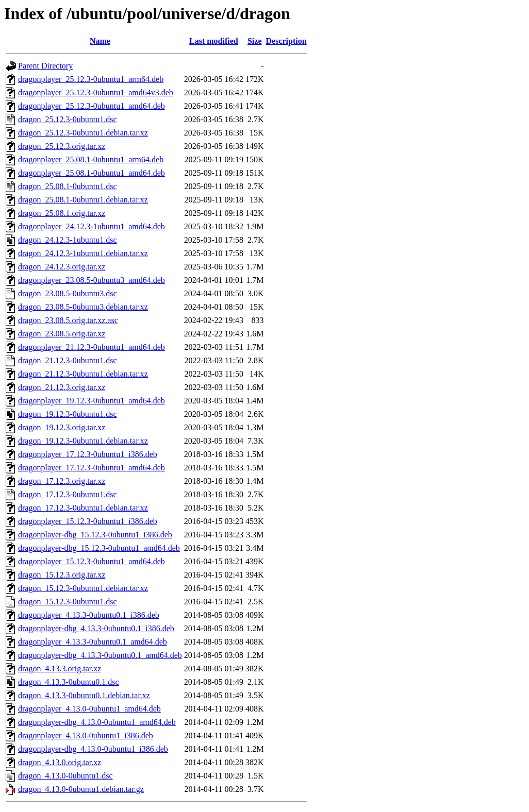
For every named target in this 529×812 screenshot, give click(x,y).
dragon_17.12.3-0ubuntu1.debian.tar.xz (83, 508)
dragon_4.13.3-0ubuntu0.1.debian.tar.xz (84, 695)
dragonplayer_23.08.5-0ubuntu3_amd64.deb (92, 280)
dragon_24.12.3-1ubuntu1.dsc (68, 240)
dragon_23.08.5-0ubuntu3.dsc (68, 293)
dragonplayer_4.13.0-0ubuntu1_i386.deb (86, 735)
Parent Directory (45, 66)
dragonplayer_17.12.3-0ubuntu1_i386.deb (88, 454)
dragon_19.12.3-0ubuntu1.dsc (68, 414)
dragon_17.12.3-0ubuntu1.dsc (68, 494)
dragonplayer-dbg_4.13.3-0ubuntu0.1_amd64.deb (100, 655)
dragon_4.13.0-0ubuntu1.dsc (65, 776)
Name (100, 41)
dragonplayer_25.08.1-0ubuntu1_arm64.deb (91, 159)
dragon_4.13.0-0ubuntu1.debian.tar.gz (81, 789)
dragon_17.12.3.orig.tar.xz (62, 481)
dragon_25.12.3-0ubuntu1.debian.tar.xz (83, 133)
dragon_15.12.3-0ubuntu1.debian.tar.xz (83, 588)
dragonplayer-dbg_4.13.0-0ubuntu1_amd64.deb (97, 722)
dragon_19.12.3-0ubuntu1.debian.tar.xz (83, 441)
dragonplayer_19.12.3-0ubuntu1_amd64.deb (92, 401)
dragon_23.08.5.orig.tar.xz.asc (68, 320)
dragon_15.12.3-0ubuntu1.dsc (68, 602)
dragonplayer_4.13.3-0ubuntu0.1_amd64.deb (93, 642)
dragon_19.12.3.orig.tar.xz (62, 427)
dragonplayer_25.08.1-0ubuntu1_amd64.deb (92, 173)
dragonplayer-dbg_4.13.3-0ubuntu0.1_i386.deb (96, 628)
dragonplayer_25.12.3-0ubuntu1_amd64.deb (92, 106)
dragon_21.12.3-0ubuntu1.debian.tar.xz (83, 374)
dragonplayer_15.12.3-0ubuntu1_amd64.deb (92, 561)
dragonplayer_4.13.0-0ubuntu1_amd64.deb (89, 709)
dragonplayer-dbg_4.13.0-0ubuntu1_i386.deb (93, 749)
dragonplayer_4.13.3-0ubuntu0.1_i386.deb (89, 615)
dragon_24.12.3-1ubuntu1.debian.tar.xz (83, 253)
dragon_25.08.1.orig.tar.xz (62, 213)
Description (286, 41)
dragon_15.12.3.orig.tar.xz (62, 575)
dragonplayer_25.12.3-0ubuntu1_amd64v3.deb (96, 92)
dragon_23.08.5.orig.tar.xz (62, 334)
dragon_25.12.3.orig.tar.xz (62, 146)
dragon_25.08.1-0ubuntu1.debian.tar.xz (83, 200)
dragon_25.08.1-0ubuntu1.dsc (68, 186)
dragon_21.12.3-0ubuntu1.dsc (68, 360)
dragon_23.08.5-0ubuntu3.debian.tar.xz (83, 307)
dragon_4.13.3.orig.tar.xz (60, 669)
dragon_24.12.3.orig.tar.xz (62, 267)
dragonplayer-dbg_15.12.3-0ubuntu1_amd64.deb (99, 548)
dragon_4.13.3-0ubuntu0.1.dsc (69, 682)
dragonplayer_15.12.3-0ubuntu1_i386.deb (88, 521)
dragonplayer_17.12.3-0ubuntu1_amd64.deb (92, 468)
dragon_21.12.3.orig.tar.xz (62, 387)
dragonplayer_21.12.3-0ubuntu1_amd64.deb (92, 347)
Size (255, 41)
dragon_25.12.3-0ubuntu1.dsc (68, 119)
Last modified (214, 41)
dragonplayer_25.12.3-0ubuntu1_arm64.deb (91, 79)
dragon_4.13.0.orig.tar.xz (60, 762)
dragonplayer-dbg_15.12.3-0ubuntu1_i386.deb (95, 535)
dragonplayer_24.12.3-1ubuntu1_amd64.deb (92, 226)
